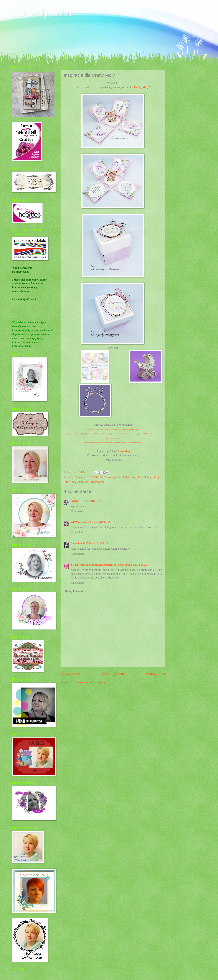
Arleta (75, 501)
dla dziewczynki (109, 478)
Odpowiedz (77, 511)
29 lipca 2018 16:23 (136, 565)
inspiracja (155, 478)
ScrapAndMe (97, 482)
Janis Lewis (78, 544)
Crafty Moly (91, 478)
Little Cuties (71, 482)
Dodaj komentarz (75, 591)
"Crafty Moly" (141, 87)
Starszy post (156, 674)
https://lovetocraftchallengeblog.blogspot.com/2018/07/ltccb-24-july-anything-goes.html (92, 434)
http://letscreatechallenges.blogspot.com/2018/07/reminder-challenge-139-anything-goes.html (113, 443)
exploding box (127, 478)
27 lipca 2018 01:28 (99, 522)
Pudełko (84, 482)
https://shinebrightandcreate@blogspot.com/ (97, 565)
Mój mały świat (42, 13)
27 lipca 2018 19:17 (97, 544)
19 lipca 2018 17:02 (91, 501)
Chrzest (79, 478)
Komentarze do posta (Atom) (91, 682)
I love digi (124, 451)
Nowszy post (71, 674)
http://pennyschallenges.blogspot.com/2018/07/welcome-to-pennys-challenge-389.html (113, 429)
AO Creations (79, 522)
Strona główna (113, 674)
